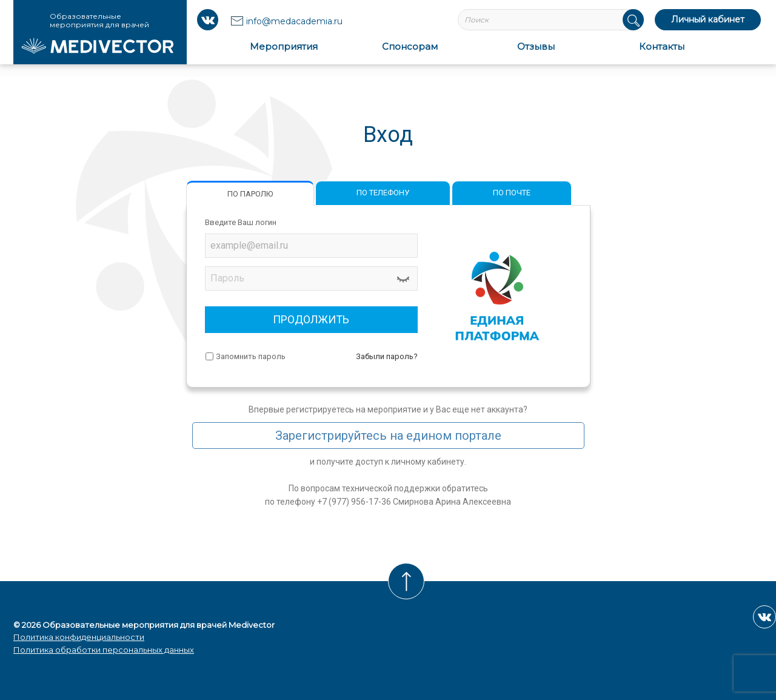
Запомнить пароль (251, 356)
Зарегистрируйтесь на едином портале (388, 436)
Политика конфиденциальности (79, 637)
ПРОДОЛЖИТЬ (311, 319)
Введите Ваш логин (241, 222)
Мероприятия (284, 46)
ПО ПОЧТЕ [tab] (512, 193)
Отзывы (536, 46)
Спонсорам (410, 46)
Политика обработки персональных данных (104, 650)
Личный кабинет (708, 19)
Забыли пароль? (387, 356)
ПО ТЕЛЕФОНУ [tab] (383, 193)
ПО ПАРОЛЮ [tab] (250, 194)
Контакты (662, 46)
